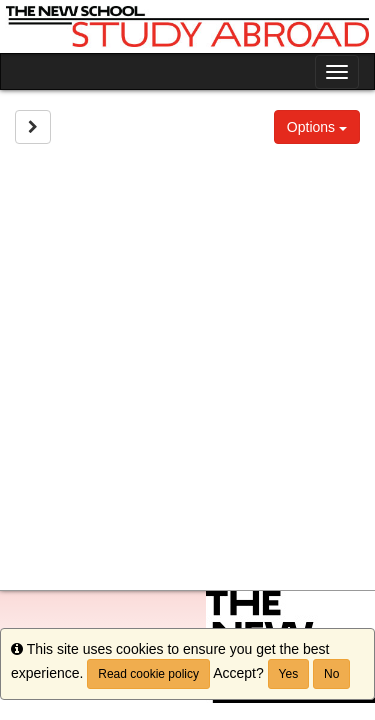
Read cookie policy (148, 674)
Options (317, 127)
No (331, 674)
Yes (289, 674)
